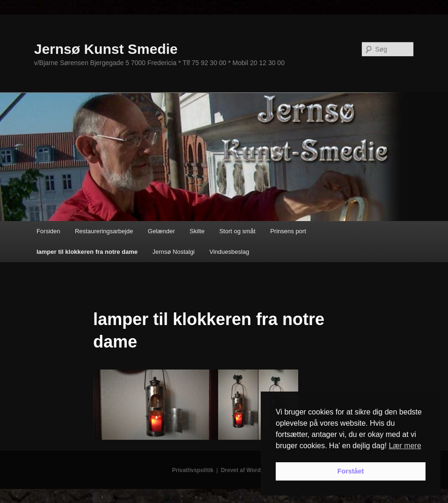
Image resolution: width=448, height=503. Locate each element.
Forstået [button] (351, 471)
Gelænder (162, 231)
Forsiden (48, 231)
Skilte (197, 231)
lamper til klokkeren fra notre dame (87, 252)
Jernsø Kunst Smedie (106, 49)
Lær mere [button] (405, 446)
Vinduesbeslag (229, 252)
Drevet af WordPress (249, 470)
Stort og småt (237, 231)
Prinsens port (288, 231)
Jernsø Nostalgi (173, 252)
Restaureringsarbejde (104, 231)
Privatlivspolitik (193, 470)
